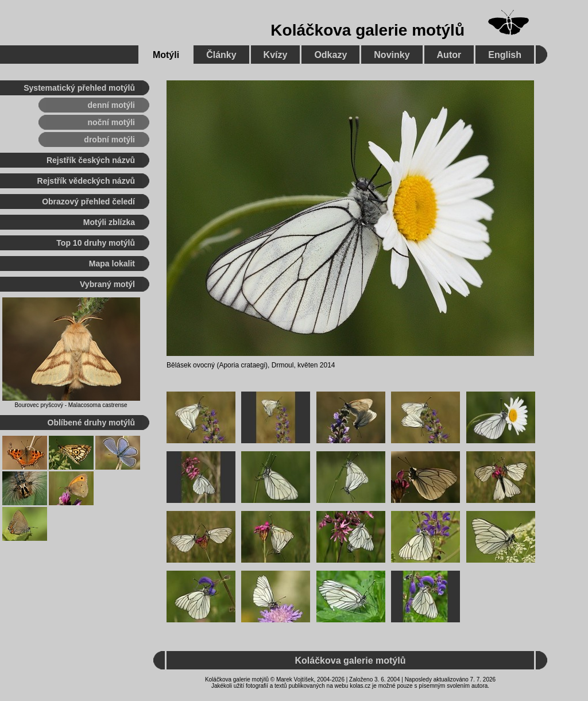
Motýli (166, 55)
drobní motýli (109, 140)
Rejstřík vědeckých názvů (86, 181)
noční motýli (111, 122)
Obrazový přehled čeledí (88, 202)
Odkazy (330, 55)
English (505, 55)
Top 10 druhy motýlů (96, 243)
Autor (449, 55)
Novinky (392, 55)
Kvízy (276, 55)
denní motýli (111, 105)
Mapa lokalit (112, 264)
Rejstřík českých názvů (91, 160)
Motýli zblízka (109, 222)
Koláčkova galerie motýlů (367, 30)
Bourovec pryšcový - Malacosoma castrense (71, 405)
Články (221, 55)
